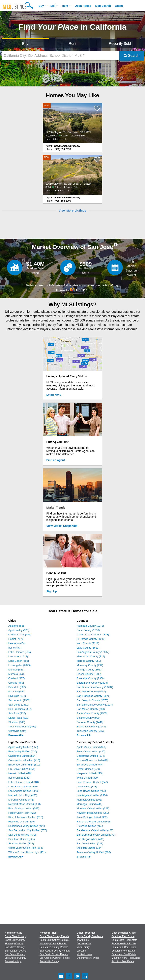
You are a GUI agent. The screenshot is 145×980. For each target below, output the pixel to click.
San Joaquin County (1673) (92, 700)
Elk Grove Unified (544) (90, 765)
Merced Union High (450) (23, 795)
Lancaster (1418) (18, 656)
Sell (53, 6)
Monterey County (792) (90, 665)
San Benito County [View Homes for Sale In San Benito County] (15, 954)
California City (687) (20, 635)
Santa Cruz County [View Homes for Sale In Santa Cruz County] (15, 940)
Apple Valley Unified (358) (23, 747)
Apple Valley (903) (19, 630)
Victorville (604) (17, 731)
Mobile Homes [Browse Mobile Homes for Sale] (84, 954)
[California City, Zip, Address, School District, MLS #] (61, 56)
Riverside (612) (17, 696)
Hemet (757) (15, 639)
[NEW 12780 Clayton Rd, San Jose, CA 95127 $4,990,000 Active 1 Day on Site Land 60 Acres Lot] (72, 123)
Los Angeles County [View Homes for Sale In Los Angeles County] (15, 958)
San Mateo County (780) (91, 709)
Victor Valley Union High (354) (26, 848)
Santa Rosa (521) (18, 718)
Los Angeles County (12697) (93, 652)
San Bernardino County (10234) (95, 687)
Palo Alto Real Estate (123, 961)
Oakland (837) (16, 678)
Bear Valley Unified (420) (23, 751)
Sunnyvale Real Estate (124, 944)
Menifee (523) (16, 670)
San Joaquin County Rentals (55, 951)
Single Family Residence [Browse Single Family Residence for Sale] (90, 936)
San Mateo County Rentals (54, 947)
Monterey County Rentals (53, 944)
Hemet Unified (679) (20, 773)
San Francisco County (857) (93, 696)
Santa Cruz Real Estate (124, 947)
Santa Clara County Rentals (55, 936)
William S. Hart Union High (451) (27, 852)
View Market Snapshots (62, 526)
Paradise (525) (17, 691)
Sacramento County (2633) (92, 683)
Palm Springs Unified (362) (24, 808)
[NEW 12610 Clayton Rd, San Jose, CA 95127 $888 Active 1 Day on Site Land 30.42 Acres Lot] (72, 175)
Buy (41, 6)
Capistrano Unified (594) (22, 756)
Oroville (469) (16, 683)
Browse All (16, 735)
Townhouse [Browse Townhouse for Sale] (83, 940)
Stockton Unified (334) (89, 848)
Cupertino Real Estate (123, 951)
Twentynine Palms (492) (22, 727)
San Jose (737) (17, 713)
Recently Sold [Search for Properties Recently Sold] (120, 44)
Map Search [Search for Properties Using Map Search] (103, 6)
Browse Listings (13, 961)
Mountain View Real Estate (126, 958)
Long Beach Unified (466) (23, 786)
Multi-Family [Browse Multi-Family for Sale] (83, 947)
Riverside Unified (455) (21, 822)
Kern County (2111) (88, 643)
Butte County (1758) (88, 630)
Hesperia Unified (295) (90, 773)
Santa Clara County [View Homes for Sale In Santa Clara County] (15, 936)
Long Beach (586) (19, 661)
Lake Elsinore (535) (20, 652)
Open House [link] (83, 6)
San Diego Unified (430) (22, 835)
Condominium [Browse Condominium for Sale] (84, 944)
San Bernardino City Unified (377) (96, 835)
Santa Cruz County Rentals (54, 940)
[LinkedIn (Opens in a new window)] (85, 978)
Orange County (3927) (89, 670)
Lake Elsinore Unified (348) (24, 782)
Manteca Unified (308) (89, 800)
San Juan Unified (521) (90, 843)
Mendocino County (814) (91, 656)
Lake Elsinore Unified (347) (92, 782)
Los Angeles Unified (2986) (24, 791)
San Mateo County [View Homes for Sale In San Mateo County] (15, 947)
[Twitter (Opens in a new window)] (77, 978)
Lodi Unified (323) (87, 786)
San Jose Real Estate (123, 936)
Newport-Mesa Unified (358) (25, 804)
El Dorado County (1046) (91, 639)
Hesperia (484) (17, 643)
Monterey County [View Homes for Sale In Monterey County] (14, 944)
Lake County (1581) (88, 648)
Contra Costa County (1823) (93, 635)
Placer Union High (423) (22, 813)
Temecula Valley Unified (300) (94, 852)
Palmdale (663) (17, 687)
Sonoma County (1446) (90, 722)
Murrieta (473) (16, 674)
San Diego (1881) (18, 705)
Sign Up (52, 591)
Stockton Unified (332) (21, 843)
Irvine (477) (15, 648)
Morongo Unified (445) (21, 800)
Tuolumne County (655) (90, 731)
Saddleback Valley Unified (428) (27, 826)
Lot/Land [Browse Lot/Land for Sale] (81, 951)
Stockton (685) (17, 722)
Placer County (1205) (89, 674)
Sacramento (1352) (19, 700)
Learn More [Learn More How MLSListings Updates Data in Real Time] (54, 395)
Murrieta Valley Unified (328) (93, 808)
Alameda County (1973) (90, 626)
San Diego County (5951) (91, 691)
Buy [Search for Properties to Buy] (25, 44)
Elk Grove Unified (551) (22, 769)
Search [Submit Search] (132, 56)
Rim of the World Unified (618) (26, 817)
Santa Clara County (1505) (92, 713)
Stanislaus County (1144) (91, 727)
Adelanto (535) (17, 626)
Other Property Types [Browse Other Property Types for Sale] (88, 958)
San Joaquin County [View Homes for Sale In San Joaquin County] (15, 951)
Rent (65, 6)
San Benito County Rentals (54, 954)
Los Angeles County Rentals (55, 958)
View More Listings (72, 211)
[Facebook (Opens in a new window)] (69, 978)
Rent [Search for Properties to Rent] (72, 44)
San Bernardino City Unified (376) (28, 830)
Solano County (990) (88, 718)
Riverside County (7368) (91, 678)
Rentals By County (50, 961)
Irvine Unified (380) (19, 778)
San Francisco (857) (20, 709)
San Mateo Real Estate (124, 954)
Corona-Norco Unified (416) (24, 760)
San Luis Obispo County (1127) (95, 705)
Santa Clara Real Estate (124, 940)
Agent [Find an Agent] (119, 6)
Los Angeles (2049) (19, 665)
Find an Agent (56, 460)
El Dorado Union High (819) (24, 765)
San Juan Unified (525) (22, 839)
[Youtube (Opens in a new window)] (61, 978)
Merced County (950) (89, 661)
